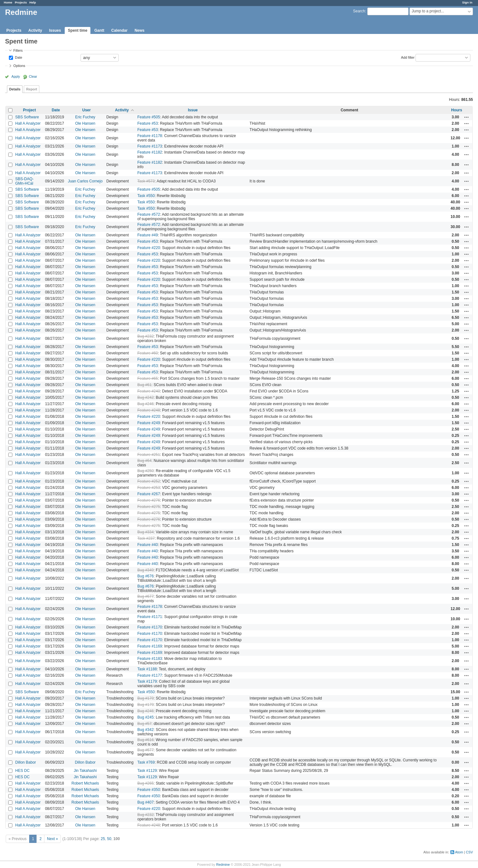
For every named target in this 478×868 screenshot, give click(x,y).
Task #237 (146, 538)
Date (18, 57)
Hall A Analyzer (28, 123)
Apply (16, 76)
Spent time (78, 30)
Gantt (99, 30)
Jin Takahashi (85, 771)
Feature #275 (149, 507)
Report (32, 89)
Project (30, 110)
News (139, 30)
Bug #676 (145, 576)
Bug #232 (145, 336)
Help (33, 2)
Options (19, 66)
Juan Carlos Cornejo (85, 181)
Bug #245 (145, 717)
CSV (469, 852)
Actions (467, 117)
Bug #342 (145, 730)
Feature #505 (149, 117)
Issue (193, 110)
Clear (33, 76)
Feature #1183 (150, 659)
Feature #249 (149, 423)
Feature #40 (148, 545)
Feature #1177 (150, 675)
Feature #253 (149, 488)
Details (15, 89)
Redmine (223, 865)
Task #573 (146, 181)
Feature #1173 (150, 146)
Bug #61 (144, 385)
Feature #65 (148, 378)
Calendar (119, 30)
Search (359, 11)
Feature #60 (148, 353)
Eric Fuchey (85, 117)
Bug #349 (145, 570)
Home (8, 2)
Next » (52, 839)
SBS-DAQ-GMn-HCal (24, 181)
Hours (457, 110)
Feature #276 (149, 500)
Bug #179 (145, 698)
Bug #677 (145, 596)
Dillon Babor (26, 762)
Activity (35, 30)
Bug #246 (145, 404)
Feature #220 (149, 248)
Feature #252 (149, 481)
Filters (18, 50)
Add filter (408, 57)
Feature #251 (149, 455)
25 (103, 839)
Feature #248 (149, 410)
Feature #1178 (150, 136)
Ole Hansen (85, 123)
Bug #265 (145, 783)
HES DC (22, 771)
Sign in (467, 2)
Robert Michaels (85, 783)
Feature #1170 (150, 627)
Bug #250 (145, 471)
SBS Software (27, 117)
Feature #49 (148, 235)
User (86, 110)
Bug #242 (145, 398)
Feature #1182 (150, 152)
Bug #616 (145, 740)
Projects (21, 2)
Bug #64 (144, 461)
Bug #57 (144, 724)
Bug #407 (145, 802)
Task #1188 (147, 669)
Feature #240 (149, 391)
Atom (459, 852)
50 (109, 839)
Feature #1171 (150, 617)
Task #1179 (147, 681)
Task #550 (146, 196)
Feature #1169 (150, 646)
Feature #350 (149, 790)
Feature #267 (149, 494)
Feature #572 (149, 214)
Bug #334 (145, 532)
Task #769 (146, 762)
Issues (55, 30)
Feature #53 (148, 123)
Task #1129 (147, 771)
